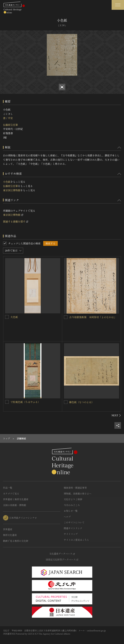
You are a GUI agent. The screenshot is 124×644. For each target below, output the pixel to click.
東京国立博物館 (12, 190)
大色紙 (14, 317)
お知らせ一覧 (71, 511)
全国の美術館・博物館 (15, 505)
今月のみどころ (72, 505)
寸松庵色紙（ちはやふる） (25, 402)
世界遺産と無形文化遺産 (16, 499)
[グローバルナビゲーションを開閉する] (118, 5)
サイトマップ (71, 534)
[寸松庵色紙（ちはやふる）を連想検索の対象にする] (7, 402)
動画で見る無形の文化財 (16, 541)
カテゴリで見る (11, 494)
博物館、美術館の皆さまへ (78, 494)
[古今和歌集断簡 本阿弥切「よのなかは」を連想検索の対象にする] (66, 317)
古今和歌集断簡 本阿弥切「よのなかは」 (93, 317)
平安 (10, 118)
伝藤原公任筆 (10, 125)
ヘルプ (67, 517)
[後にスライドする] (116, 415)
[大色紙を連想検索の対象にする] (7, 317)
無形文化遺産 (10, 535)
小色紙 (7, 182)
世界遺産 (8, 529)
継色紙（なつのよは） (82, 402)
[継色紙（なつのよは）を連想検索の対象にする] (66, 402)
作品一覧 (8, 488)
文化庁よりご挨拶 (73, 499)
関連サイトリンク (73, 528)
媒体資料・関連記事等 (75, 488)
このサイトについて (74, 522)
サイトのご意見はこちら (76, 540)
